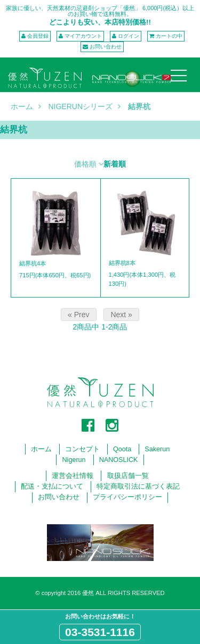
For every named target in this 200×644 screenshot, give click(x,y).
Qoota (122, 449)
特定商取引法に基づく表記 (138, 486)
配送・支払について (52, 486)
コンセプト (82, 449)
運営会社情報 (73, 476)
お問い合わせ (106, 47)
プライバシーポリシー (127, 497)
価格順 (85, 164)
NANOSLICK (119, 460)
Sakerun (157, 449)
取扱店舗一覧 (128, 476)
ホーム (22, 106)
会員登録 (38, 36)
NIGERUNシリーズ (80, 106)
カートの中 (169, 36)
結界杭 (139, 106)
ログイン (129, 36)
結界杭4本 (33, 263)
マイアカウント (83, 36)
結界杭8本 (122, 263)
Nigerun (74, 460)
